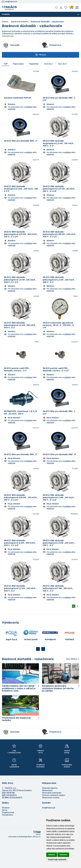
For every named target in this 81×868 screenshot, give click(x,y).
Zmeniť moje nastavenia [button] (57, 860)
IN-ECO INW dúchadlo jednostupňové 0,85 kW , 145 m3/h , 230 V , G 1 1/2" (21, 520)
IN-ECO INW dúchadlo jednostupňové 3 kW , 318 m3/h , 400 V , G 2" (58, 615)
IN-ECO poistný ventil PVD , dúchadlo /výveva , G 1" (17, 385)
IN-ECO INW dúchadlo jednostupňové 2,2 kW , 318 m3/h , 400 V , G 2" (20, 339)
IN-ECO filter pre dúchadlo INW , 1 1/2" (59, 431)
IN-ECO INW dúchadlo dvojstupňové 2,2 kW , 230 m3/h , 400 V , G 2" (59, 148)
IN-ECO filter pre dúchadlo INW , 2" (21, 145)
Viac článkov (72, 686)
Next (43, 676)
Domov (5, 22)
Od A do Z (50, 64)
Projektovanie (8, 840)
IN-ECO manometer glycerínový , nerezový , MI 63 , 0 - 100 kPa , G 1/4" (58, 339)
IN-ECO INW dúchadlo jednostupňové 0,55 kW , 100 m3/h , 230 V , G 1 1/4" (21, 243)
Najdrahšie (35, 64)
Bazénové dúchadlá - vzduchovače (47, 22)
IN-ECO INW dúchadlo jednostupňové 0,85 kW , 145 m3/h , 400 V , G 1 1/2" (60, 243)
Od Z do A (65, 64)
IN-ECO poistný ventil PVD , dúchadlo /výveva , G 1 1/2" (56, 385)
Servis (5, 837)
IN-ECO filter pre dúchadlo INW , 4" (59, 475)
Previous (38, 676)
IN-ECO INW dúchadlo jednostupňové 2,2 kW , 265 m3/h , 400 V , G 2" (20, 615)
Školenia (6, 835)
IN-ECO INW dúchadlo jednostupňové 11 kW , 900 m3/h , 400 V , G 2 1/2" (20, 568)
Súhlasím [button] (52, 855)
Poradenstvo (8, 842)
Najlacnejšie (19, 64)
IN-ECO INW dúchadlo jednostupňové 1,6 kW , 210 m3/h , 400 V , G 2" (59, 291)
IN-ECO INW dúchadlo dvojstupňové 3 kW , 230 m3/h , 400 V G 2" (21, 196)
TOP (6, 64)
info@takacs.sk (9, 2)
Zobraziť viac (8, 36)
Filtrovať (40, 55)
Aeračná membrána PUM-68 (17, 100)
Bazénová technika (20, 22)
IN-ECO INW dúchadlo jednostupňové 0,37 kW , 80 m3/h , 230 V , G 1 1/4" (59, 196)
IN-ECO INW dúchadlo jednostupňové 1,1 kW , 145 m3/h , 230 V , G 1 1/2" (59, 520)
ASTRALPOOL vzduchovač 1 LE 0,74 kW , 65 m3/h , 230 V (21, 431)
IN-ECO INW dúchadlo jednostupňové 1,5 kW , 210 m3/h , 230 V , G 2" (59, 568)
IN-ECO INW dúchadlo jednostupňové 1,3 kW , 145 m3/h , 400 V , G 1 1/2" (20, 291)
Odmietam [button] (63, 855)
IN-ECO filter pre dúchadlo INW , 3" (21, 475)
